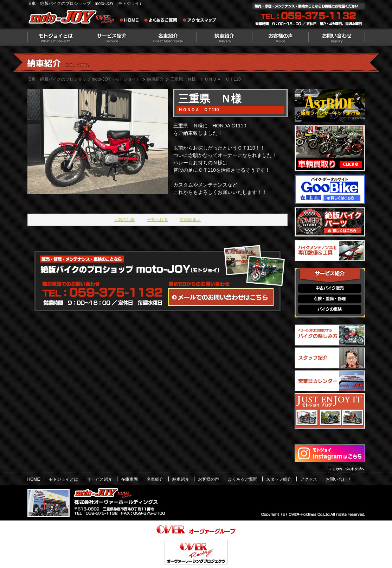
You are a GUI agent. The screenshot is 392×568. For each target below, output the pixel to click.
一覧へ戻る (158, 220)
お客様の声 (281, 37)
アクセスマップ (200, 21)
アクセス (309, 479)
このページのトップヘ (346, 469)
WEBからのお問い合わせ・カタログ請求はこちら (221, 297)
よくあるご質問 (163, 21)
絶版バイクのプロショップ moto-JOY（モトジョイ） (73, 18)
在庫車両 (129, 479)
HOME (34, 479)
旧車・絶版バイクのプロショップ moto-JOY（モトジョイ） (84, 79)
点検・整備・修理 (330, 299)
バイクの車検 (330, 310)
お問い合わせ (337, 37)
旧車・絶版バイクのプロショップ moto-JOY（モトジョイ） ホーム (131, 21)
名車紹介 (168, 37)
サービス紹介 (112, 37)
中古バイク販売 (330, 288)
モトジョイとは (56, 37)
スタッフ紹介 (279, 479)
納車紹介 (224, 37)
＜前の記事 (124, 220)
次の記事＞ (190, 220)
